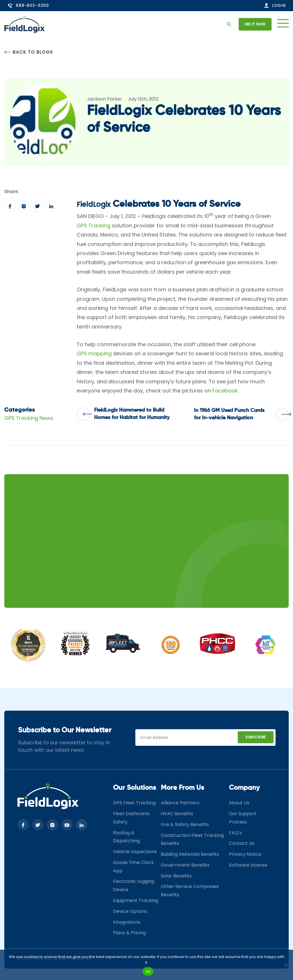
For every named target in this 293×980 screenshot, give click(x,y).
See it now (255, 24)
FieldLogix (94, 204)
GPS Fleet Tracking (134, 803)
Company (244, 788)
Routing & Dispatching (126, 837)
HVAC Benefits (177, 814)
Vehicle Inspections (135, 852)
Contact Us (242, 843)
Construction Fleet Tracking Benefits (192, 839)
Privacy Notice (245, 854)
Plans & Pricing (129, 933)
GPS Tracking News (29, 418)
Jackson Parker (105, 99)
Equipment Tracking (136, 900)
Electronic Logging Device (134, 885)
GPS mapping (94, 353)
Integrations (127, 922)
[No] (286, 965)
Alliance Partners (180, 803)
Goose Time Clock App (133, 867)
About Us (239, 803)
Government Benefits (185, 865)
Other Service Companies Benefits (190, 891)
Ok (148, 972)
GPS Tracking (94, 226)
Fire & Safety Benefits (185, 824)
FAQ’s (235, 833)
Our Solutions (134, 788)
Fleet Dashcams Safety (131, 818)
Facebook (225, 391)
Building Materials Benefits (190, 854)
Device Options (130, 911)
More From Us (182, 788)
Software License (248, 865)
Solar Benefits (176, 876)
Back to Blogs (28, 52)
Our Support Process (243, 818)
